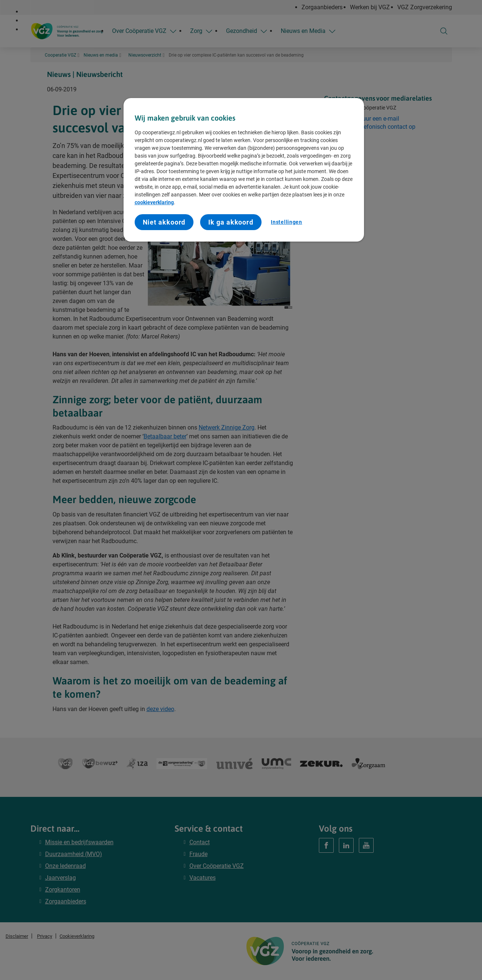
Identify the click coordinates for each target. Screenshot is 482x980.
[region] (244, 170)
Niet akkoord (164, 222)
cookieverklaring (154, 202)
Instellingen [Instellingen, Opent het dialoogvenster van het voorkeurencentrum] (286, 222)
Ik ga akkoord (231, 222)
